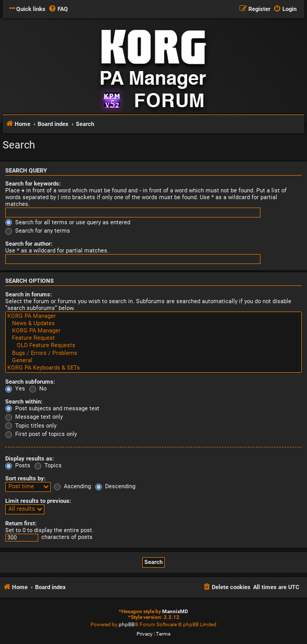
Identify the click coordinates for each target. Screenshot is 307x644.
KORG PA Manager (153, 316)
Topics (48, 465)
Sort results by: (25, 479)
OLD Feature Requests (153, 346)
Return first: (21, 524)
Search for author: (29, 244)
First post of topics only (41, 434)
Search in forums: (29, 295)
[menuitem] (58, 9)
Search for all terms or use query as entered (68, 222)
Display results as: (30, 459)
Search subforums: (30, 382)
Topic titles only (31, 426)
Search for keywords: (33, 184)
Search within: (24, 402)
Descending (115, 486)
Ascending (72, 486)
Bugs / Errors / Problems (153, 353)
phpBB (127, 624)
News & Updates (153, 324)
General (153, 361)
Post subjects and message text (52, 409)
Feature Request (153, 338)
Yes (15, 389)
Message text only (34, 417)
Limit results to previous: (38, 501)
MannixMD (175, 611)
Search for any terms (38, 231)
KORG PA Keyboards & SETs (153, 368)
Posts (18, 465)
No (38, 389)
